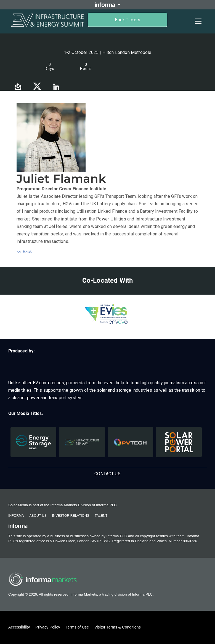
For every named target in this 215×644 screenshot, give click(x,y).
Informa (16, 516)
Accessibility (19, 627)
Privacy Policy (48, 627)
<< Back (24, 252)
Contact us (107, 474)
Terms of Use (77, 627)
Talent (101, 516)
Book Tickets (128, 20)
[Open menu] (198, 21)
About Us (38, 516)
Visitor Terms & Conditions (118, 627)
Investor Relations (71, 516)
